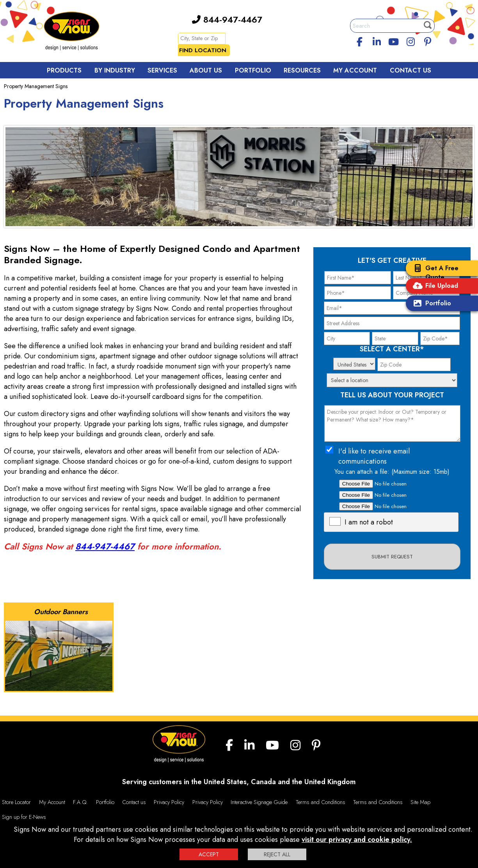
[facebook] (359, 41)
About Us (206, 70)
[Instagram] (411, 41)
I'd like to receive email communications (374, 456)
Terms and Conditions (321, 802)
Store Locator (16, 802)
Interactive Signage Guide (259, 802)
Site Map (420, 802)
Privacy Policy (169, 802)
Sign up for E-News (24, 817)
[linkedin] (377, 41)
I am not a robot (369, 522)
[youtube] (394, 41)
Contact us (134, 802)
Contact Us (410, 70)
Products (64, 70)
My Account (355, 70)
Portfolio (430, 304)
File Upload (434, 286)
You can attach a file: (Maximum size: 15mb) (392, 472)
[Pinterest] (428, 41)
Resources (302, 70)
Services (162, 70)
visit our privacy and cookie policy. (357, 840)
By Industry (115, 70)
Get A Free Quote (434, 273)
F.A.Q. (80, 802)
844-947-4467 (227, 19)
